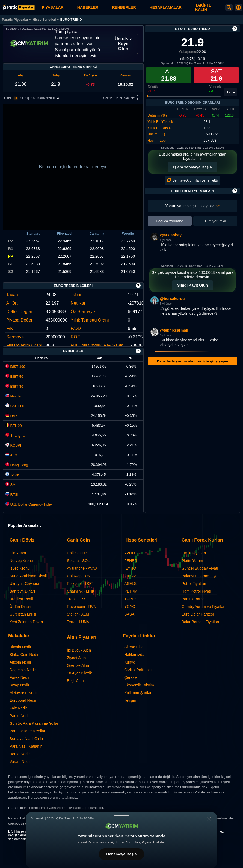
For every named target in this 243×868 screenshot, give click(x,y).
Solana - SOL (78, 561)
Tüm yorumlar (215, 221)
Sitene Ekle (134, 647)
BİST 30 (14, 386)
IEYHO (130, 568)
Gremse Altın (78, 665)
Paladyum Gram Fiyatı (201, 576)
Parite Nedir (20, 716)
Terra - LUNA (78, 622)
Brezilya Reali (21, 599)
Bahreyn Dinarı (22, 591)
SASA (129, 614)
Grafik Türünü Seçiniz (123, 98)
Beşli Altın (75, 681)
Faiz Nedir (18, 708)
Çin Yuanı (18, 553)
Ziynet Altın (76, 658)
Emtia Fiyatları (194, 553)
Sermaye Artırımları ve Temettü (193, 180)
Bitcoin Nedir (20, 647)
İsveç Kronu (20, 568)
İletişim (130, 700)
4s (21, 98)
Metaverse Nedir (24, 693)
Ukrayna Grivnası (24, 584)
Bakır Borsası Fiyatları (200, 622)
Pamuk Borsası (195, 599)
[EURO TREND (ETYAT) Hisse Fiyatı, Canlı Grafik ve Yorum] (19, 7)
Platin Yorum (192, 561)
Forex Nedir (20, 677)
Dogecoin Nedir (23, 670)
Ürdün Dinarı (20, 607)
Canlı (8, 98)
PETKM (131, 591)
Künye (130, 662)
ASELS (130, 584)
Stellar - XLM (78, 614)
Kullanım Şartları (138, 693)
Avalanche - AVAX (82, 568)
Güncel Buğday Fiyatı (200, 568)
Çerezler (131, 677)
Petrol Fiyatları (194, 584)
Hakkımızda (134, 655)
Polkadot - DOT (80, 584)
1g (27, 98)
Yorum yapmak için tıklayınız (193, 206)
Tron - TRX (76, 599)
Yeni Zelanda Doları (26, 622)
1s (16, 98)
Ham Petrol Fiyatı (196, 591)
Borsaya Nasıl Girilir (26, 739)
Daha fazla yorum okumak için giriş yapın (192, 361)
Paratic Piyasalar (15, 20)
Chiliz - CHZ (77, 553)
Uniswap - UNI (79, 576)
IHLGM (130, 576)
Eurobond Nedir (23, 700)
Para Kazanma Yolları (28, 731)
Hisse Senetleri (45, 20)
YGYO (130, 607)
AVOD (130, 553)
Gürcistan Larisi (23, 614)
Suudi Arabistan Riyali (28, 576)
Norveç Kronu (21, 561)
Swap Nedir (19, 685)
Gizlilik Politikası (138, 670)
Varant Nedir (20, 762)
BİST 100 (15, 367)
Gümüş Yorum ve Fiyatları (204, 607)
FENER (131, 561)
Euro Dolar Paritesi (198, 614)
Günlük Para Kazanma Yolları (35, 723)
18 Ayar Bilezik (79, 673)
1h (33, 98)
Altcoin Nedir (20, 662)
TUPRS (131, 599)
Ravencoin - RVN (82, 607)
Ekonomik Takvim (139, 685)
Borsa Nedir (20, 754)
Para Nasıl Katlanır (26, 746)
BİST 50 (14, 377)
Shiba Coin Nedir (24, 655)
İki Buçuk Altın (79, 650)
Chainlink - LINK (81, 591)
